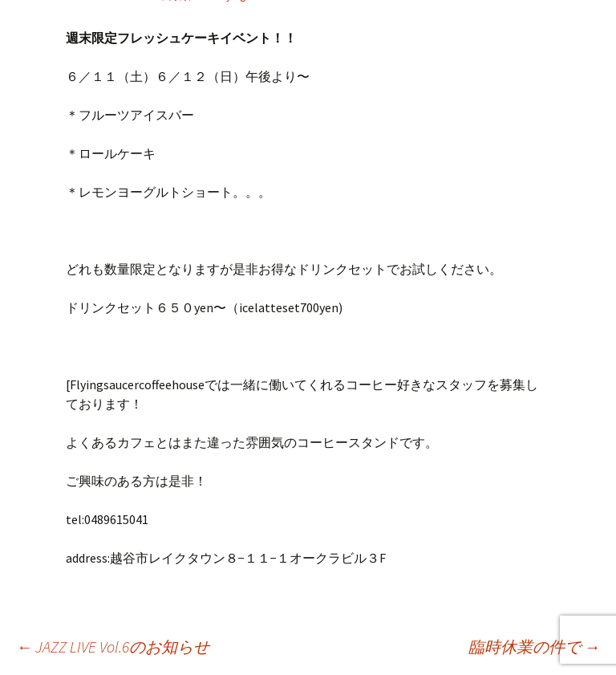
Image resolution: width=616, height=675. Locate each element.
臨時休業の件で (534, 647)
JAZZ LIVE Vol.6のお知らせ (113, 647)
